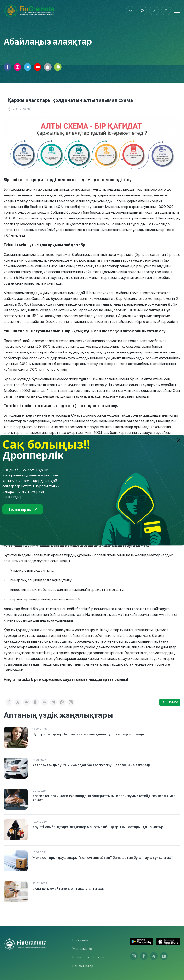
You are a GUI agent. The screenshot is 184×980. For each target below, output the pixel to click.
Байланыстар (83, 966)
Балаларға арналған (88, 958)
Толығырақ (23, 509)
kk (130, 11)
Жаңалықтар (83, 949)
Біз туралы (80, 940)
